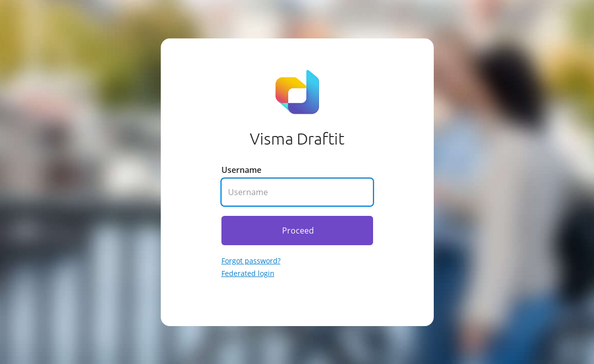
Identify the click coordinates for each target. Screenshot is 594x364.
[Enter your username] (297, 192)
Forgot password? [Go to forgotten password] (251, 261)
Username (241, 170)
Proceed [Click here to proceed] (298, 231)
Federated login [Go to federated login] (248, 273)
